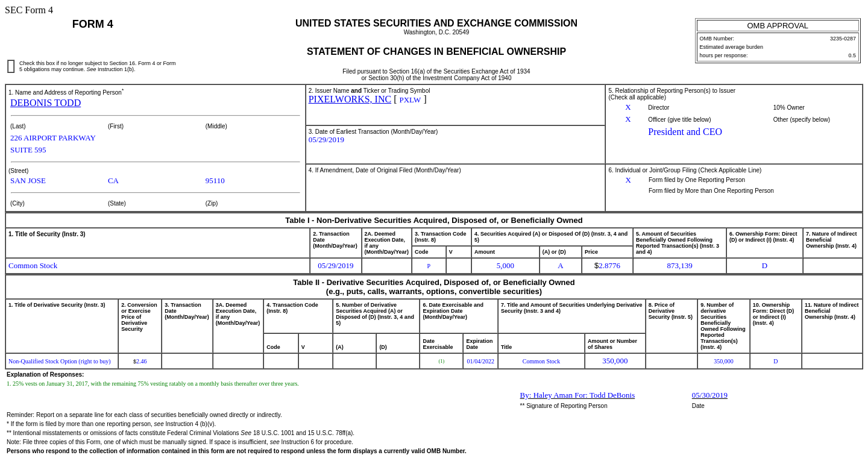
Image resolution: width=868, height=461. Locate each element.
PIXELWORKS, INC (350, 99)
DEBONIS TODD (46, 103)
